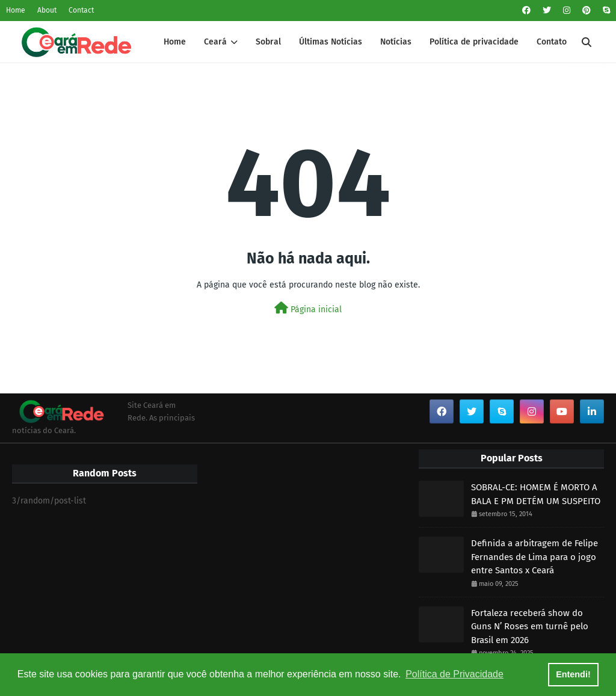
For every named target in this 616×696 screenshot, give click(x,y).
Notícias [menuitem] (396, 42)
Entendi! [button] (573, 674)
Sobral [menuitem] (268, 42)
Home (16, 10)
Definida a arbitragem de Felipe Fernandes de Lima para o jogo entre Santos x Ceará (534, 557)
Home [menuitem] (175, 42)
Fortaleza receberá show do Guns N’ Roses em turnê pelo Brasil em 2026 (530, 627)
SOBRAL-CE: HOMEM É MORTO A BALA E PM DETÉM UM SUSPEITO (536, 494)
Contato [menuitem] (552, 42)
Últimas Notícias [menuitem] (331, 42)
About (47, 10)
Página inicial (308, 308)
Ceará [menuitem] (215, 42)
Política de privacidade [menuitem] (474, 42)
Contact (81, 10)
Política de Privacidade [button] (454, 674)
